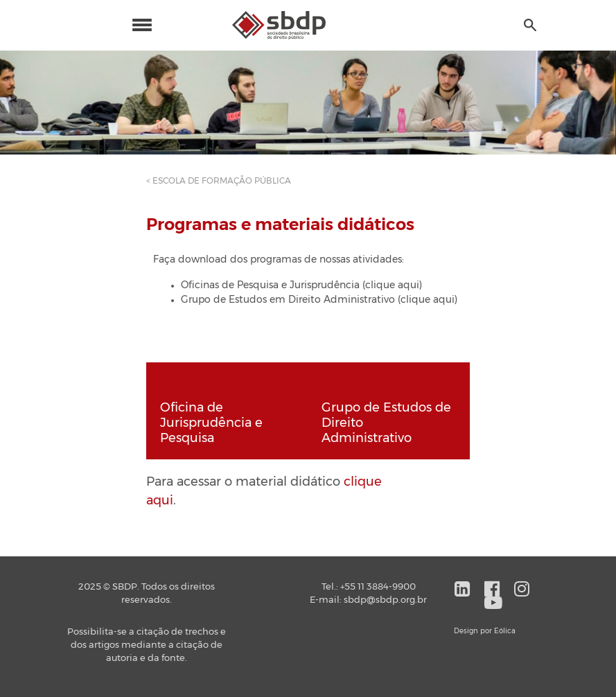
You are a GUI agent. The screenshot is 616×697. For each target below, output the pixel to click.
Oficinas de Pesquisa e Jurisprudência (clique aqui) (301, 285)
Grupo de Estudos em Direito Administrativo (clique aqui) (319, 300)
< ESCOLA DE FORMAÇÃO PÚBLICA (219, 181)
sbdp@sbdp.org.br (385, 600)
